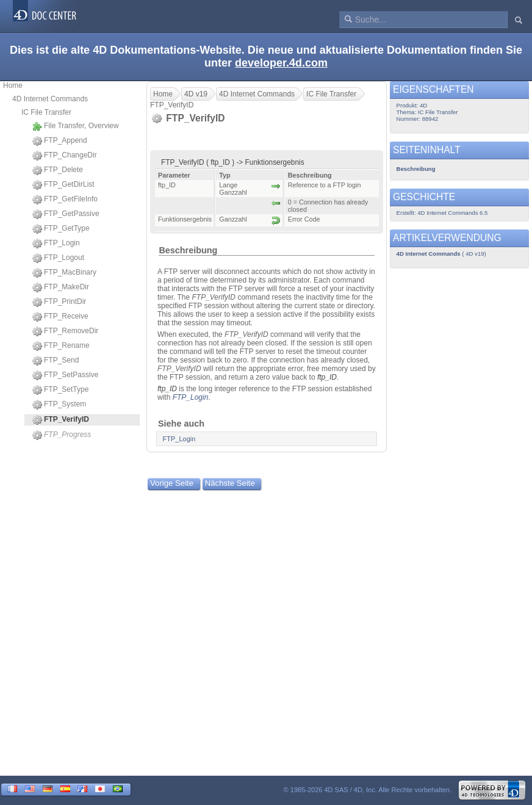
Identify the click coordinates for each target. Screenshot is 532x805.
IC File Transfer (46, 112)
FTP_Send (56, 361)
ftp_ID (327, 377)
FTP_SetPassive (65, 375)
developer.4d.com (281, 63)
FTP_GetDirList (63, 185)
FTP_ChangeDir (65, 156)
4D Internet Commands (50, 99)
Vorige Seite (172, 483)
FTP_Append (60, 141)
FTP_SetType (60, 390)
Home (13, 85)
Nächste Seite (230, 483)
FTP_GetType (61, 229)
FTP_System (59, 405)
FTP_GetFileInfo (65, 200)
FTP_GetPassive (66, 214)
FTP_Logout (58, 258)
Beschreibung (188, 250)
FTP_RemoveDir (65, 331)
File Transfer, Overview (76, 126)
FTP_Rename (61, 346)
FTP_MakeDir (61, 287)
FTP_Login (56, 244)
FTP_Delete (58, 170)
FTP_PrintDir (59, 302)
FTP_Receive (60, 317)
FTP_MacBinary (64, 273)
